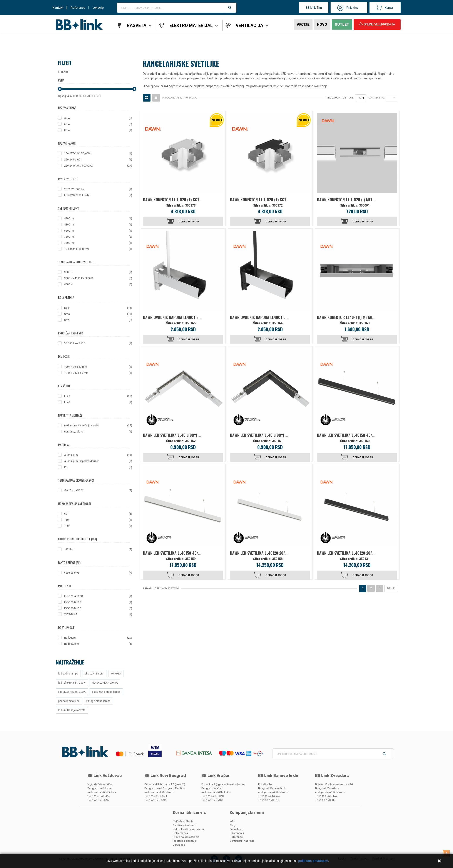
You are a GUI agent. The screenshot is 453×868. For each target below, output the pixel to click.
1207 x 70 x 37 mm (98, 367)
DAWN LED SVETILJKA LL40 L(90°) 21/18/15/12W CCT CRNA (277, 435)
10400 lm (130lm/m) (98, 249)
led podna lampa (68, 674)
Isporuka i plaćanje (184, 841)
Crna (98, 314)
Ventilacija (249, 25)
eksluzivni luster (94, 674)
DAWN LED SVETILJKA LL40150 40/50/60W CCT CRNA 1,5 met (366, 435)
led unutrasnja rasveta (72, 710)
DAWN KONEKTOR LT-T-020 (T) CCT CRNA (263, 200)
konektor (116, 674)
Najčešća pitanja (183, 821)
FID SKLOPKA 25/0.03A (72, 692)
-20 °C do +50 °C (98, 491)
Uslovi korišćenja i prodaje (189, 829)
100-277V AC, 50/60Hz (98, 154)
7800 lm (98, 237)
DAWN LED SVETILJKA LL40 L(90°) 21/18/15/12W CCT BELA (190, 435)
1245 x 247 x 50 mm (98, 373)
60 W (98, 124)
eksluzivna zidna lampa (106, 692)
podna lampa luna (69, 701)
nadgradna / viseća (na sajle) (98, 426)
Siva (98, 320)
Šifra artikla (175, 206)
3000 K (98, 272)
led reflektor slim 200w (72, 683)
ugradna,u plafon (98, 432)
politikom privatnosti (313, 861)
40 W (98, 118)
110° (98, 520)
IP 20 (98, 396)
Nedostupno (98, 644)
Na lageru (98, 638)
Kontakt (58, 8)
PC (98, 467)
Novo (322, 24)
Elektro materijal (191, 25)
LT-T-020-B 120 (98, 602)
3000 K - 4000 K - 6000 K (98, 278)
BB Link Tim (314, 8)
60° (98, 514)
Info (232, 821)
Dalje (391, 588)
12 (360, 98)
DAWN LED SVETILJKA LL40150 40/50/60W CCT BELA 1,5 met (191, 553)
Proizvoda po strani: (340, 98)
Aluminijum (98, 455)
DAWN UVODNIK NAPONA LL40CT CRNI (261, 317)
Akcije (303, 24)
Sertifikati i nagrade (242, 841)
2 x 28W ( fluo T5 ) (98, 189)
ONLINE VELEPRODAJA (377, 24)
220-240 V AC (98, 160)
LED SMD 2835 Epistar (98, 195)
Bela (98, 308)
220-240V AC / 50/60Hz (98, 166)
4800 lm (98, 225)
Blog (232, 825)
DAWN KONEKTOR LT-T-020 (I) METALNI (348, 200)
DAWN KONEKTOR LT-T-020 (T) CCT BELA (176, 200)
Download (179, 845)
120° (98, 526)
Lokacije (98, 8)
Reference (78, 8)
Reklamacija (180, 833)
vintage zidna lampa (98, 701)
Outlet (342, 24)
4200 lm (98, 219)
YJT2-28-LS (98, 614)
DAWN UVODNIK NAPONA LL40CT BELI (173, 317)
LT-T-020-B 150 (98, 608)
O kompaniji (237, 833)
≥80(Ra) (98, 549)
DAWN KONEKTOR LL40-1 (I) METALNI (347, 317)
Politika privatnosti (185, 825)
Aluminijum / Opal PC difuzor (98, 461)
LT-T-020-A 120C (98, 596)
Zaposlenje (236, 829)
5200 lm (98, 231)
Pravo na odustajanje (186, 837)
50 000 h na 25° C (98, 343)
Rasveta (137, 25)
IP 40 (98, 402)
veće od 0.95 (98, 573)
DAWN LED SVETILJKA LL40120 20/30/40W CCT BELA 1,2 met (278, 553)
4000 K (98, 284)
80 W (98, 130)
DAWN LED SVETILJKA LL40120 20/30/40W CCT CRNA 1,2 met (366, 553)
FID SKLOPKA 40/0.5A (105, 683)
